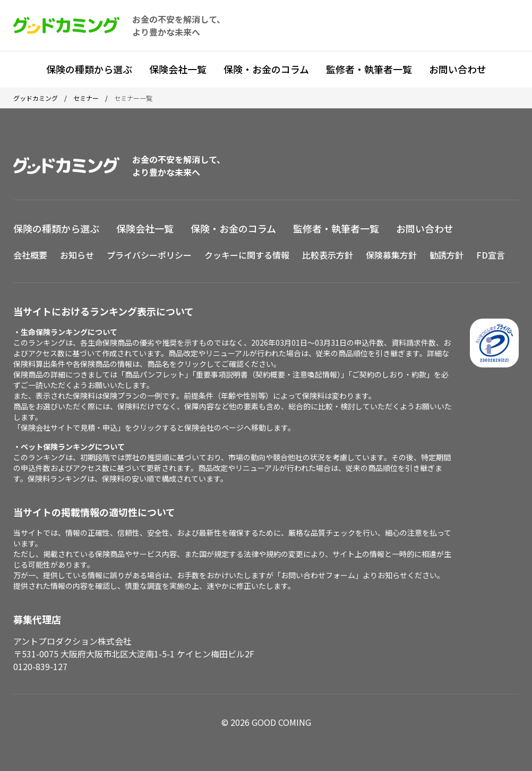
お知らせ (77, 255)
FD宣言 (491, 255)
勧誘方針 (447, 255)
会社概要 (30, 255)
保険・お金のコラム (266, 69)
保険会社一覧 (178, 69)
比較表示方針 (328, 255)
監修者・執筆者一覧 (369, 69)
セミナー (86, 98)
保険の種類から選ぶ (89, 69)
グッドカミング (36, 98)
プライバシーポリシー (149, 255)
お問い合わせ (458, 69)
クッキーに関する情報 (247, 255)
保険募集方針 (391, 255)
